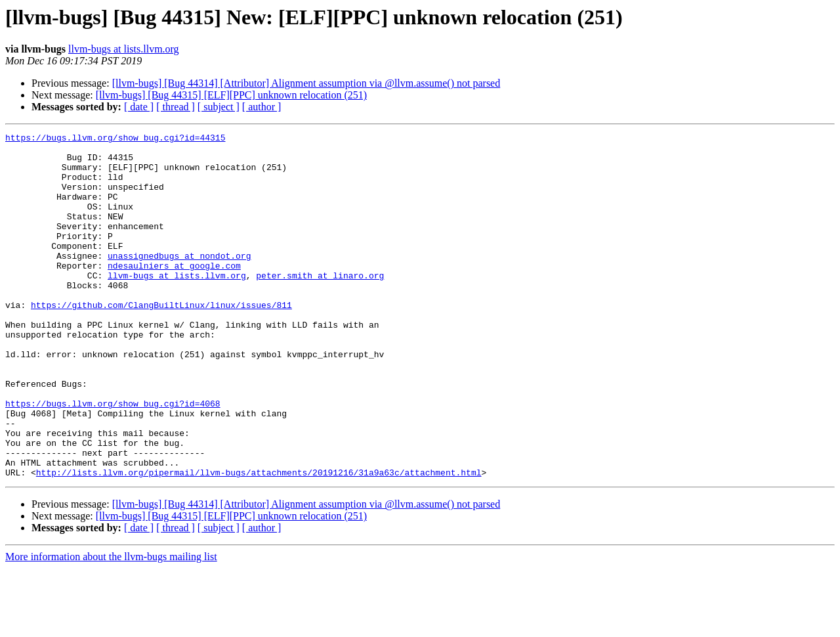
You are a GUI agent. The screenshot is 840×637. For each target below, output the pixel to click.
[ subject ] (219, 107)
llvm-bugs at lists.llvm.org (124, 49)
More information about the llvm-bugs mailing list (111, 626)
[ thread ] (176, 107)
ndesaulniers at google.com (174, 293)
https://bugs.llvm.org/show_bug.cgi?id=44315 (115, 139)
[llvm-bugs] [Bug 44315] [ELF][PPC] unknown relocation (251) (231, 95)
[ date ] (139, 107)
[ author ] (262, 107)
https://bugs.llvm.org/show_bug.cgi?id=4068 (113, 458)
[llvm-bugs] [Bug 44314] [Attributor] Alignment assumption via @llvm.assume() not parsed (306, 83)
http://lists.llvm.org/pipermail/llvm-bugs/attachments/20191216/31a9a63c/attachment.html (259, 541)
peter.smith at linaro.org (320, 305)
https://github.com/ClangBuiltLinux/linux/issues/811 (161, 340)
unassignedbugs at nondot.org (179, 281)
